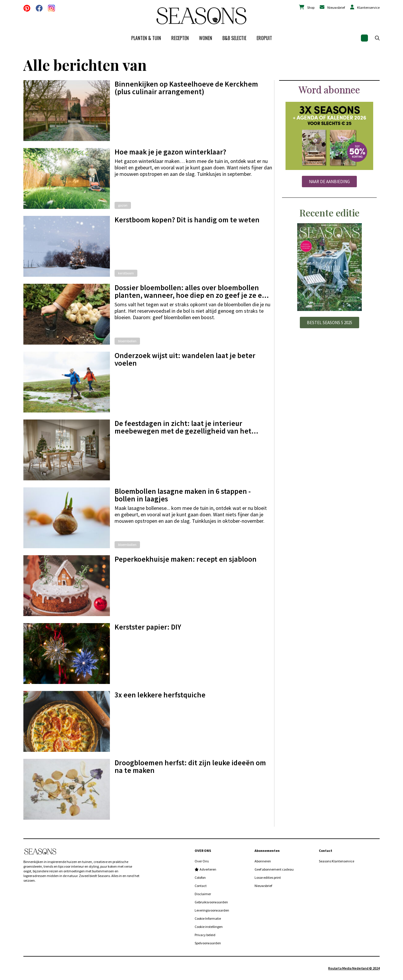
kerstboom (126, 273)
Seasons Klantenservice (337, 861)
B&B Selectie (234, 38)
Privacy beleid (205, 935)
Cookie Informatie (208, 918)
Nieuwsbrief (336, 7)
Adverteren (208, 869)
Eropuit (264, 38)
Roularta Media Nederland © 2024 (354, 968)
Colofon (200, 877)
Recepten (180, 38)
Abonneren (263, 861)
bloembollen (127, 341)
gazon (123, 205)
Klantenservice (368, 7)
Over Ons (202, 861)
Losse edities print (268, 877)
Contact (201, 886)
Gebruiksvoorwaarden (211, 902)
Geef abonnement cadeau (274, 869)
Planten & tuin (146, 38)
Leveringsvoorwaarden (212, 910)
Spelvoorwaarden (208, 943)
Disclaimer (203, 894)
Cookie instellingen (209, 927)
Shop (311, 7)
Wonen (206, 38)
